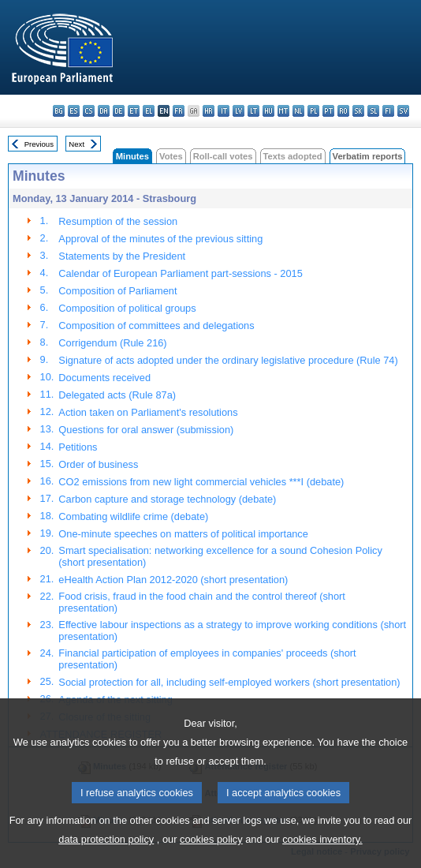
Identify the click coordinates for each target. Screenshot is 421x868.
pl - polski (313, 111)
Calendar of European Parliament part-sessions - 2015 (180, 273)
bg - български (59, 111)
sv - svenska (403, 111)
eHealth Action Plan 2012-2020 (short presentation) (173, 580)
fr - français (179, 111)
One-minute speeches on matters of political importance (183, 534)
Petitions (78, 447)
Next (76, 144)
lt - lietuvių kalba (253, 111)
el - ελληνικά (149, 111)
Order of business (98, 464)
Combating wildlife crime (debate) (133, 516)
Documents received (104, 378)
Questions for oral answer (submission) (146, 430)
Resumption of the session (118, 221)
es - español (74, 111)
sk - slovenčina (358, 111)
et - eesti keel (134, 111)
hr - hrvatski (209, 111)
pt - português (328, 111)
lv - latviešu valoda (238, 111)
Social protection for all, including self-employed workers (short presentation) (229, 682)
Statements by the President (122, 256)
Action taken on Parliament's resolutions (148, 412)
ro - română (343, 111)
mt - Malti (283, 111)
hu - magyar (268, 111)
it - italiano (224, 111)
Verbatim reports (368, 156)
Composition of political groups (127, 308)
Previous (39, 144)
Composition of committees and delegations (156, 325)
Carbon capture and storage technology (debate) (167, 499)
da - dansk (104, 111)
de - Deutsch (119, 111)
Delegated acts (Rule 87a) (117, 395)
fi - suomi (388, 111)
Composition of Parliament (117, 291)
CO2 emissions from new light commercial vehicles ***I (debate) (201, 482)
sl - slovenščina (373, 111)
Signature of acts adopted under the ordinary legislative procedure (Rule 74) (228, 360)
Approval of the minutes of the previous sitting (160, 239)
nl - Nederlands (298, 111)
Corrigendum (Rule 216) (112, 343)
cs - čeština (89, 111)
